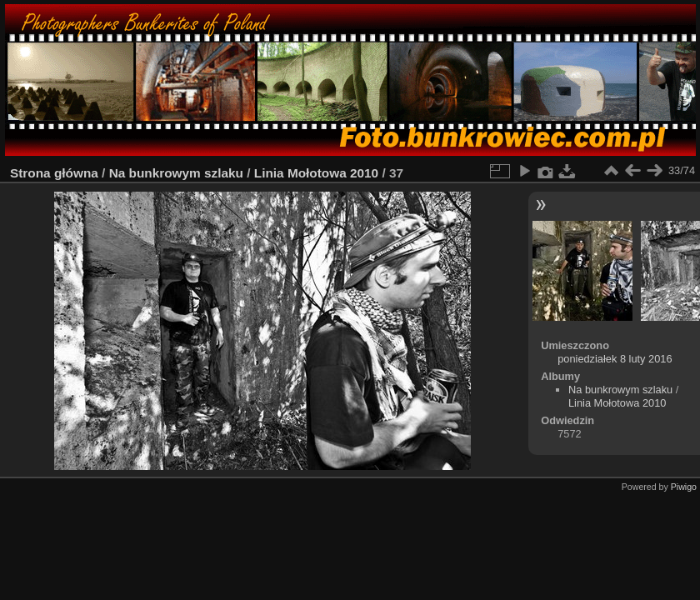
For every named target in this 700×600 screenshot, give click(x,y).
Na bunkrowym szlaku (176, 173)
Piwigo (684, 487)
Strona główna (54, 173)
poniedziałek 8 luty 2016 (615, 359)
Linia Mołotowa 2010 (316, 173)
